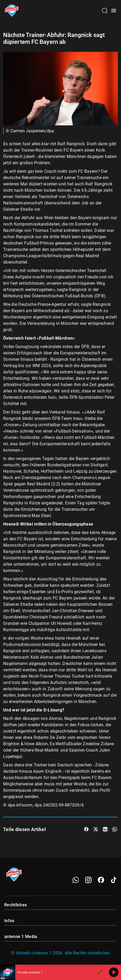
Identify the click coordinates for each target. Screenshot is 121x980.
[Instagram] (88, 880)
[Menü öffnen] (114, 11)
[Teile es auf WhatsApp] (115, 829)
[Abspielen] (114, 972)
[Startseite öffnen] (12, 11)
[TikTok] (114, 880)
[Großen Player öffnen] (100, 972)
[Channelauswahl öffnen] (105, 11)
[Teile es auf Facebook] (86, 829)
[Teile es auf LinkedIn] (105, 829)
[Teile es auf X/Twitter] (96, 829)
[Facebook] (101, 880)
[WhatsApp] (76, 880)
